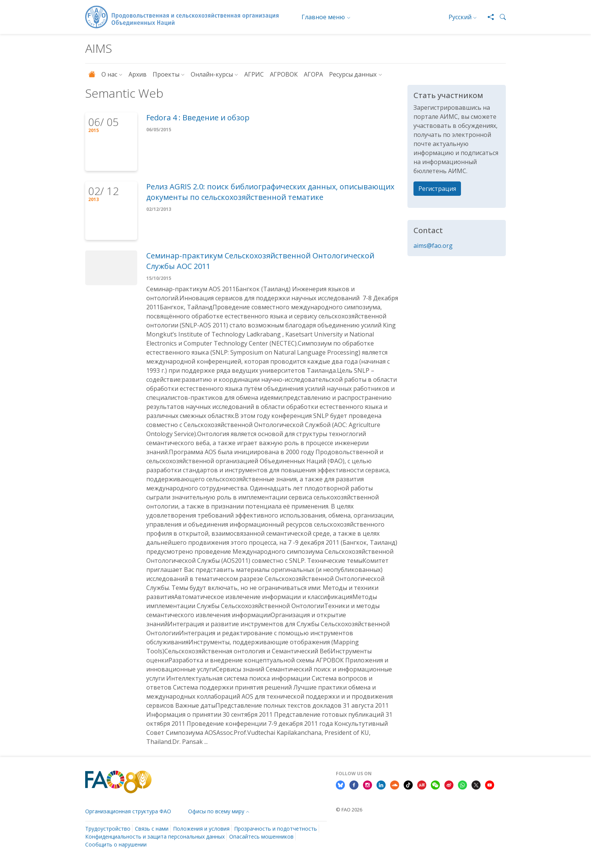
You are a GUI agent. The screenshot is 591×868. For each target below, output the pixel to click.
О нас (109, 74)
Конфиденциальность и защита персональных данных (155, 837)
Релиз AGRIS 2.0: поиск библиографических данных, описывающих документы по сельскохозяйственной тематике (270, 192)
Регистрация (437, 189)
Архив (138, 74)
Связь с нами (152, 829)
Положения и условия (201, 829)
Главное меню (323, 17)
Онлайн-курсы (212, 74)
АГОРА (313, 74)
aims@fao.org (433, 246)
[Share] (488, 17)
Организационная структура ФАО (128, 811)
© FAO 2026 (349, 810)
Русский (460, 17)
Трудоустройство (108, 829)
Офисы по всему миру (216, 811)
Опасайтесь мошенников (261, 837)
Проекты (166, 74)
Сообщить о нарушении (116, 844)
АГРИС (254, 74)
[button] (500, 17)
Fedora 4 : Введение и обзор (198, 118)
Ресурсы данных (353, 74)
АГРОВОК (284, 74)
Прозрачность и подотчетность (276, 829)
